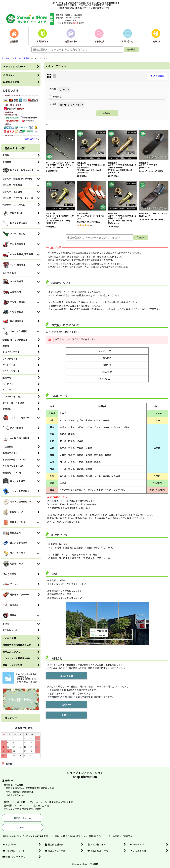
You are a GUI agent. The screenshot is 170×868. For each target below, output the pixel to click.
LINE (22, 827)
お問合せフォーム (22, 818)
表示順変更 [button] (157, 76)
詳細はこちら (32, 139)
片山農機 (94, 864)
